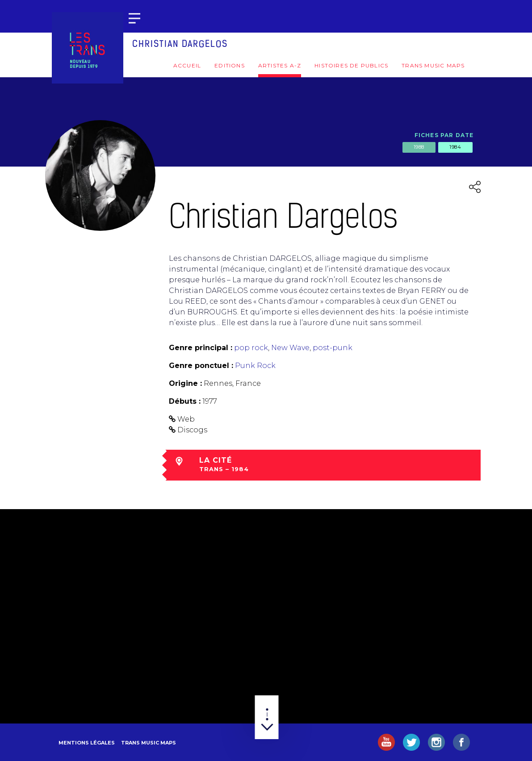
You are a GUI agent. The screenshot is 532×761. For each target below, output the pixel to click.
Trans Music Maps (433, 65)
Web (186, 419)
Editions (230, 65)
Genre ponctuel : (201, 366)
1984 (455, 147)
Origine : (185, 383)
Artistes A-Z (280, 65)
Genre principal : (201, 348)
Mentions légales (87, 743)
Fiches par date (444, 135)
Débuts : (185, 401)
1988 (419, 147)
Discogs (192, 430)
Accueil (187, 65)
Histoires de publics (351, 65)
